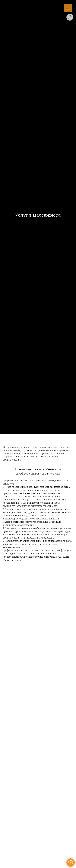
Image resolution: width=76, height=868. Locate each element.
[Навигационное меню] (68, 8)
